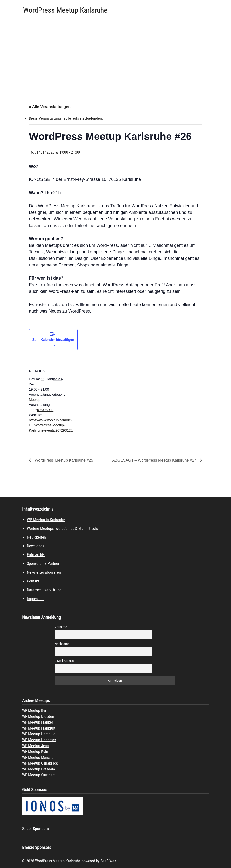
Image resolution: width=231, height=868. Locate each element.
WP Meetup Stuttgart (39, 775)
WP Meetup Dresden (38, 716)
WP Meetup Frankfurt (39, 728)
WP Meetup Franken (38, 722)
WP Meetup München (39, 757)
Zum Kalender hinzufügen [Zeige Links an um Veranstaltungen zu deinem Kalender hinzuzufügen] (53, 340)
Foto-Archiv (36, 555)
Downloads (36, 546)
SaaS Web (108, 861)
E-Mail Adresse (65, 661)
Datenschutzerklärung (44, 590)
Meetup (35, 400)
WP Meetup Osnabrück (40, 763)
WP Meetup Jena (36, 746)
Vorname (61, 627)
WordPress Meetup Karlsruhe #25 (63, 460)
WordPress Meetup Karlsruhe (65, 10)
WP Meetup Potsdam (39, 769)
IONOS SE (45, 410)
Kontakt (33, 581)
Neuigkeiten (36, 537)
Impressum (36, 599)
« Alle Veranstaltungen (50, 107)
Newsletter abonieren (44, 572)
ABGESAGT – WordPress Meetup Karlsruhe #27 (155, 460)
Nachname (62, 644)
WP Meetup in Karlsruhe (46, 520)
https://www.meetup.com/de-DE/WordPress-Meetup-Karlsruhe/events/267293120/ (51, 425)
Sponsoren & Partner (43, 564)
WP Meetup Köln (35, 752)
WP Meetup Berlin (36, 711)
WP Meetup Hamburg (39, 734)
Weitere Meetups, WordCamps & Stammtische (63, 528)
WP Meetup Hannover (39, 740)
